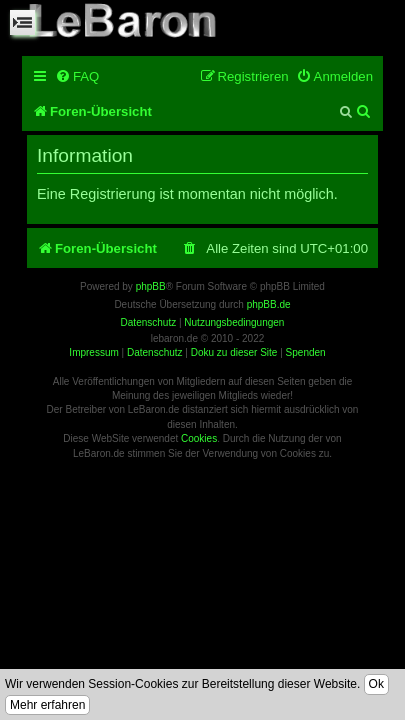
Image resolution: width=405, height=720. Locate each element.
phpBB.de (269, 304)
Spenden (306, 352)
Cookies (199, 438)
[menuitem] (77, 76)
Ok (376, 684)
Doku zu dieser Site (234, 352)
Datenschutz (155, 352)
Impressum (93, 352)
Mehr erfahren (47, 705)
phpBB (151, 286)
